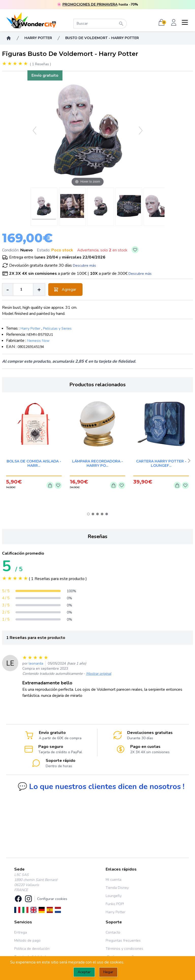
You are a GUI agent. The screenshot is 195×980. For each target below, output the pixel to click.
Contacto (113, 932)
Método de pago (27, 941)
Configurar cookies (52, 899)
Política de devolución (32, 949)
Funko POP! (115, 904)
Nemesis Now (38, 341)
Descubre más (84, 266)
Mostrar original (99, 674)
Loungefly (114, 896)
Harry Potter (30, 328)
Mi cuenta (113, 880)
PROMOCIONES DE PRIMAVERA (90, 4)
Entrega (21, 932)
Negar (108, 972)
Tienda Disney (117, 888)
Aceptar (84, 972)
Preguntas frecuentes (123, 941)
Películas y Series (57, 328)
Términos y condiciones (124, 949)
